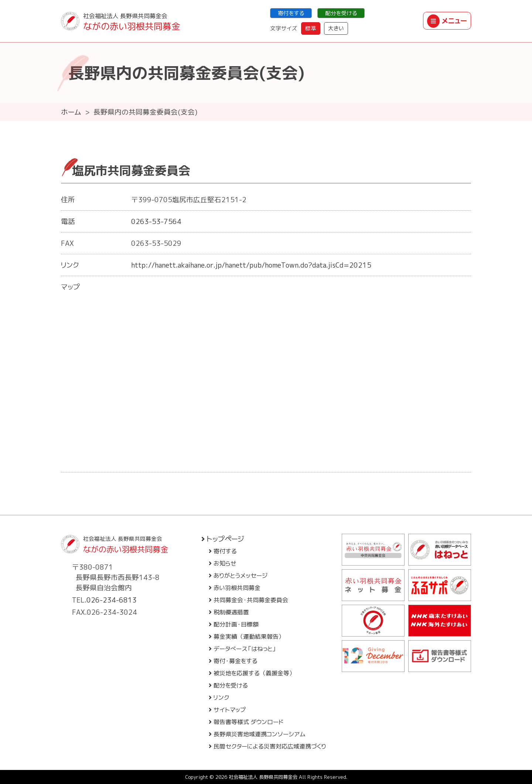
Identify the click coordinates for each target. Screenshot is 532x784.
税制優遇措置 (229, 612)
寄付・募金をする (233, 661)
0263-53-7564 (156, 221)
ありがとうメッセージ (238, 576)
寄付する (223, 551)
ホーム (71, 112)
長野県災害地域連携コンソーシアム (257, 734)
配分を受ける (341, 13)
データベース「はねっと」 (243, 649)
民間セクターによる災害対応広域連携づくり (267, 746)
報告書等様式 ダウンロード (246, 722)
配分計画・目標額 (234, 624)
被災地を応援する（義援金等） (252, 673)
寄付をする (291, 13)
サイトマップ (227, 710)
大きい (336, 28)
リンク (219, 698)
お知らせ (223, 563)
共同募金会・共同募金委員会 (248, 600)
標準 (311, 28)
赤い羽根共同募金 (235, 588)
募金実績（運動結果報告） (247, 637)
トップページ (223, 539)
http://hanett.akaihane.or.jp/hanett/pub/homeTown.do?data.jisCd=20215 (251, 265)
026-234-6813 (112, 600)
